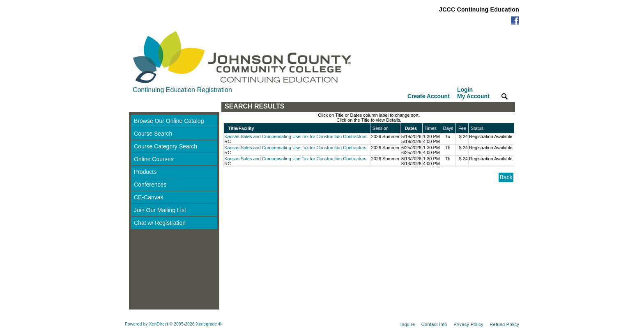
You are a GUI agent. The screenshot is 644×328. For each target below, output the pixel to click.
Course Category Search (166, 146)
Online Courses (154, 159)
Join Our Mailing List (160, 210)
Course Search (153, 134)
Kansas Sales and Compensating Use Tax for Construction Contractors (295, 136)
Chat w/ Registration (160, 223)
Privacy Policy (468, 324)
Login (473, 93)
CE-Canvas (149, 197)
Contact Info (434, 324)
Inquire (408, 324)
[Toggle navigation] (137, 107)
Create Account (429, 96)
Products (145, 172)
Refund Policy (504, 324)
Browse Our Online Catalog (169, 121)
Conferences (150, 185)
